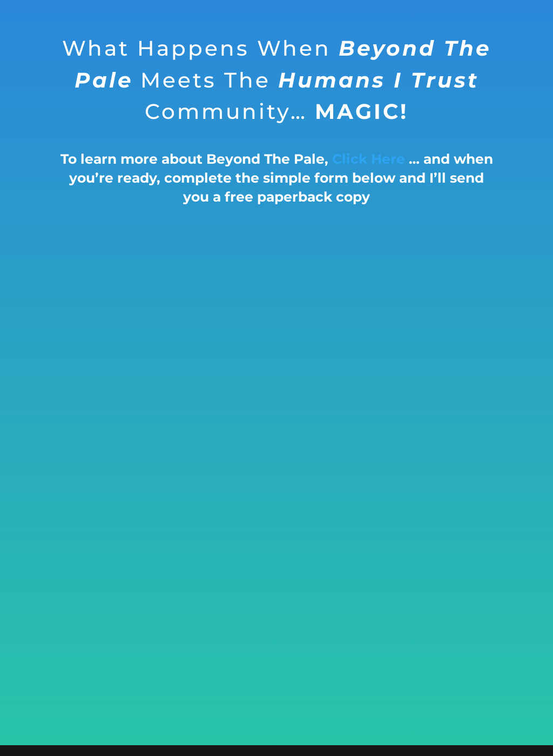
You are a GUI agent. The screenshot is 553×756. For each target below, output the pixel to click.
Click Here (369, 159)
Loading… (276, 468)
